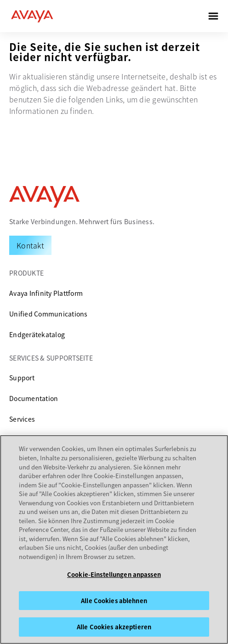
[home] (32, 16)
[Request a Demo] (30, 245)
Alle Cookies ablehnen (114, 601)
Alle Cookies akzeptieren (114, 627)
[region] (114, 539)
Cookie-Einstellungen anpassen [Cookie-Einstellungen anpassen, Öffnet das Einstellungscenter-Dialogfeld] (114, 574)
